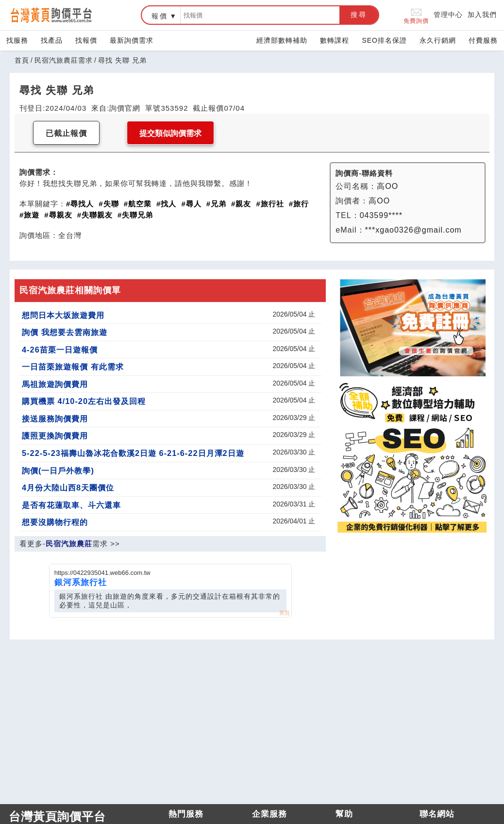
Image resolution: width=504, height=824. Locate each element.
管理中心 (448, 15)
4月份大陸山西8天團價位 (68, 488)
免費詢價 (416, 15)
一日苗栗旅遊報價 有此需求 (73, 367)
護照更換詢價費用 (55, 436)
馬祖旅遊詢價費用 (55, 384)
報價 (160, 16)
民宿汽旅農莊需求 (64, 60)
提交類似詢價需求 (170, 133)
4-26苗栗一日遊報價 (60, 350)
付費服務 (483, 40)
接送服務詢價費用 (55, 419)
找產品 (52, 40)
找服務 (17, 40)
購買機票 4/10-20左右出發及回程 (84, 401)
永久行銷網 (438, 40)
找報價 (86, 40)
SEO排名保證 (384, 40)
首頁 (22, 60)
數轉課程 (335, 40)
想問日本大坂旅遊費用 (63, 315)
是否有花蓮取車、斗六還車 (71, 505)
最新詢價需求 (132, 40)
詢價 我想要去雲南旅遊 (65, 332)
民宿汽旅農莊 (69, 544)
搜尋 (359, 15)
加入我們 (482, 15)
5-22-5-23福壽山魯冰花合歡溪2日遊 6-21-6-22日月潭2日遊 (133, 453)
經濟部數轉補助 (282, 40)
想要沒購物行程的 (55, 522)
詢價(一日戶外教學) (58, 471)
